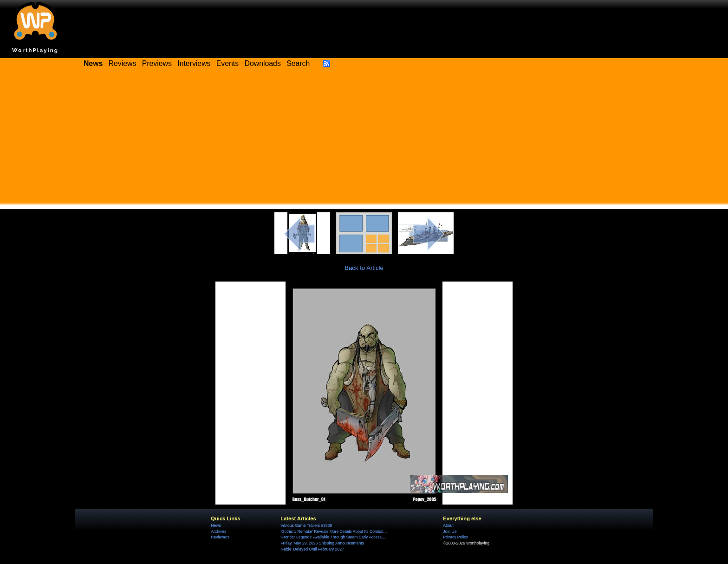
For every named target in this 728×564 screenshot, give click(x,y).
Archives (218, 531)
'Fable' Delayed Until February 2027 (312, 549)
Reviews (123, 63)
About (448, 525)
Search (298, 63)
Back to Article (364, 268)
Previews (157, 63)
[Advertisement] (364, 139)
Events (227, 63)
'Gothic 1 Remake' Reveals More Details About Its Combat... (334, 531)
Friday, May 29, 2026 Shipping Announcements (322, 543)
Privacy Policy (455, 537)
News (216, 525)
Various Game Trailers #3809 (306, 525)
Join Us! (450, 531)
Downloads (263, 63)
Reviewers (220, 537)
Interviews (194, 63)
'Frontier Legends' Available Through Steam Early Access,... (333, 537)
